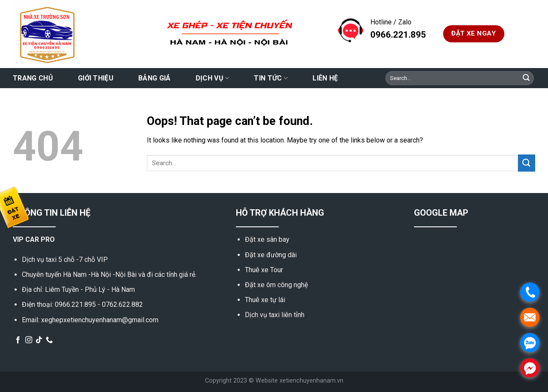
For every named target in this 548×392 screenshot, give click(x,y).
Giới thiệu (96, 78)
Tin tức (271, 78)
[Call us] (49, 340)
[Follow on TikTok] (39, 340)
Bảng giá (155, 78)
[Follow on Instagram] (29, 340)
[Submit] (526, 78)
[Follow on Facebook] (18, 340)
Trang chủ (33, 78)
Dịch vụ (213, 78)
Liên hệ (325, 78)
